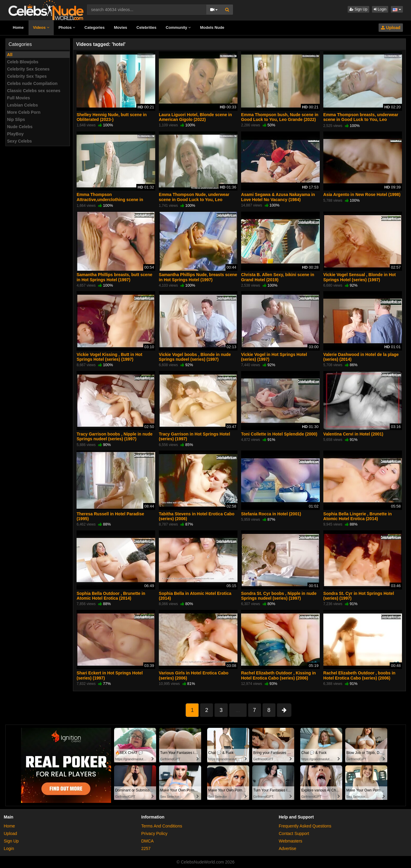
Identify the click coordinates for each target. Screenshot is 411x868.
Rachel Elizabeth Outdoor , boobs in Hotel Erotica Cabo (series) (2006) (359, 675)
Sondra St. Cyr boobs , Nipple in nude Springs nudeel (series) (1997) (279, 596)
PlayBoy (15, 134)
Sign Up (358, 9)
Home (18, 27)
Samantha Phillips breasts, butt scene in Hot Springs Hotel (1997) (114, 277)
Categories (94, 27)
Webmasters (291, 841)
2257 (146, 848)
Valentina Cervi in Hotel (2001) (353, 434)
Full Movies (19, 98)
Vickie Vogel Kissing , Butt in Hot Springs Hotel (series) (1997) (109, 357)
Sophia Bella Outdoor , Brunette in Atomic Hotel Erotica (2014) (111, 596)
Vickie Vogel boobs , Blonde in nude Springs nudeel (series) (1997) (195, 357)
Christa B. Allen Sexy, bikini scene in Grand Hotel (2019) (278, 277)
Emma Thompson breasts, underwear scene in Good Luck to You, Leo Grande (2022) (361, 119)
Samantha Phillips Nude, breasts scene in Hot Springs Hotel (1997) (198, 277)
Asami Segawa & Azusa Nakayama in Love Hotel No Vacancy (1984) (278, 197)
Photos (67, 27)
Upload (391, 28)
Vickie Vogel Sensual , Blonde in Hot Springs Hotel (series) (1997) (360, 277)
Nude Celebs (20, 127)
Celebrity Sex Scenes (29, 69)
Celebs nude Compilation (32, 83)
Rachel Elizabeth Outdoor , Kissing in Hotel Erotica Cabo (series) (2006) (278, 675)
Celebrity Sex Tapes (27, 76)
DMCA (148, 841)
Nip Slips (16, 119)
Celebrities (147, 27)
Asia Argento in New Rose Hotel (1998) (362, 194)
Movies (121, 27)
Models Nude (212, 27)
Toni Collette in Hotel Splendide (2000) (279, 434)
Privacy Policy (154, 833)
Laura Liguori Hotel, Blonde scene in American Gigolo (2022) (195, 117)
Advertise (288, 848)
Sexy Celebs (20, 141)
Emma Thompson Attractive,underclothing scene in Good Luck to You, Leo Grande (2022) (114, 199)
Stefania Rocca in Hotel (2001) (271, 514)
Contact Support (294, 833)
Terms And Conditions (162, 826)
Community (178, 27)
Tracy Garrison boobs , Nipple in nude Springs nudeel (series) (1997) (115, 436)
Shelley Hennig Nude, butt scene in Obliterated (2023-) (112, 117)
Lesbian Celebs (23, 105)
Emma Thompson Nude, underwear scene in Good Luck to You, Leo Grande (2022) (194, 199)
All (10, 55)
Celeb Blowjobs (23, 62)
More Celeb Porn (24, 112)
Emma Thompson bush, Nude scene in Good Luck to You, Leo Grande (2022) (280, 117)
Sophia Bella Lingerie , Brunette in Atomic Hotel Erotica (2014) (358, 516)
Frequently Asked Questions (305, 826)
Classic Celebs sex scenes (34, 91)
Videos (41, 27)
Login (380, 9)
